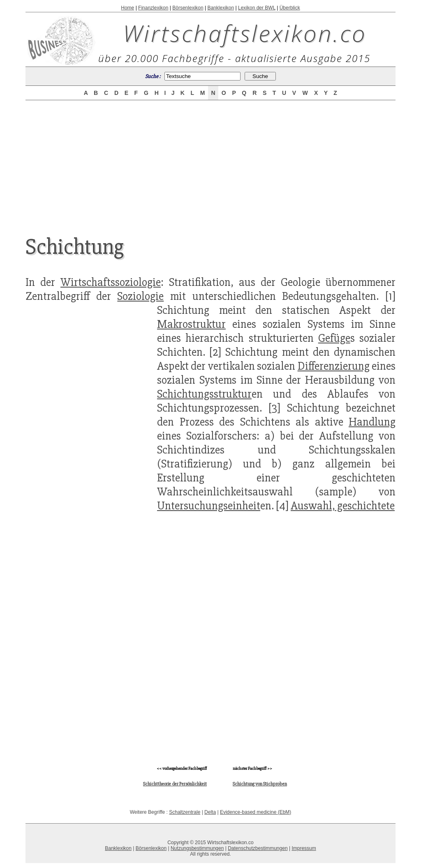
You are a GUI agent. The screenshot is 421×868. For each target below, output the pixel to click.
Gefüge (334, 338)
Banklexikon (221, 8)
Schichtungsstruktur (204, 394)
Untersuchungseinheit (209, 506)
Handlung (372, 422)
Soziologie (140, 296)
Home (127, 8)
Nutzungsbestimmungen (197, 848)
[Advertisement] (210, 161)
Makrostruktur (191, 324)
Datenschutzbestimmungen (258, 848)
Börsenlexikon (188, 8)
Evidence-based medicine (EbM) (256, 812)
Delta (210, 812)
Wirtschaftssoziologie (111, 282)
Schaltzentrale (185, 812)
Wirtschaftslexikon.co (245, 33)
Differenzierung (334, 366)
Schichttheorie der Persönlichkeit (175, 784)
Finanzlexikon (153, 8)
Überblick (290, 8)
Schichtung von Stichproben (260, 784)
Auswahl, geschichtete (343, 506)
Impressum (304, 848)
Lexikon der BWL (257, 8)
